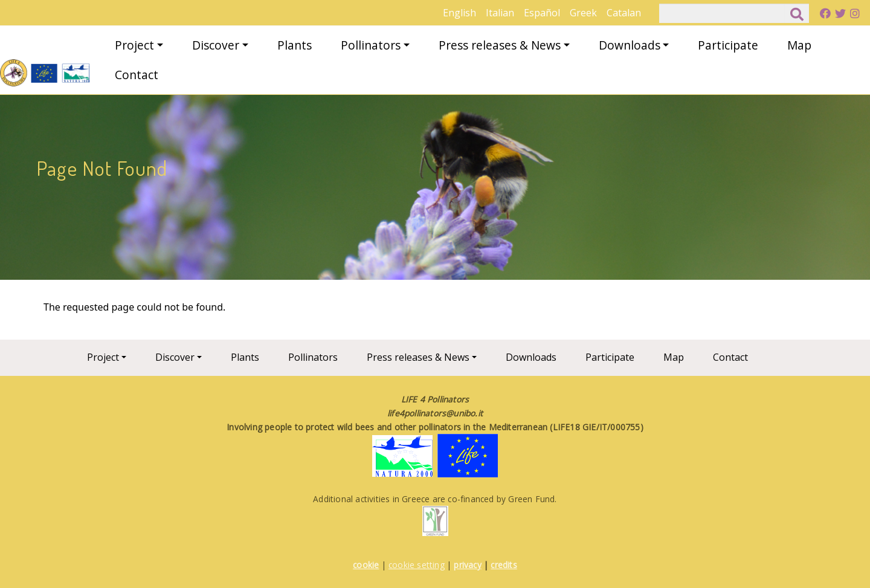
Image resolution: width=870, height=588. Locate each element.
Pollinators (371, 45)
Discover (216, 45)
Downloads (630, 45)
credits (504, 565)
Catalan (624, 13)
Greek (583, 13)
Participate (728, 45)
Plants (295, 45)
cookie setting (417, 565)
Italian (500, 13)
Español (542, 13)
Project (134, 45)
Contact (137, 75)
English (459, 13)
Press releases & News (500, 45)
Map (799, 45)
